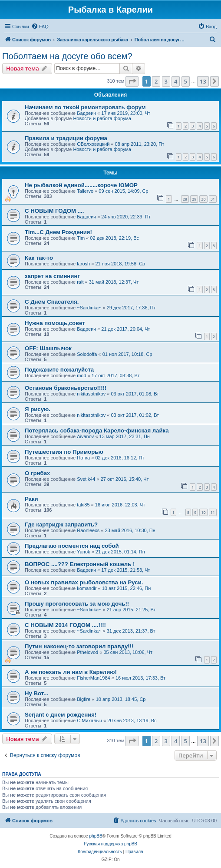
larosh (83, 264)
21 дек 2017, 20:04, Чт (125, 329)
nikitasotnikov (91, 394)
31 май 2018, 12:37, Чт (114, 282)
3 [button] (166, 81)
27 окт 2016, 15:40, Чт (125, 479)
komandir (87, 588)
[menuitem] (40, 27)
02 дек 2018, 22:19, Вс (114, 238)
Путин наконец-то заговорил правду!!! (79, 646)
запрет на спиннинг (52, 276)
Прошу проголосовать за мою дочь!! (77, 604)
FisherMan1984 (93, 678)
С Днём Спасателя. (52, 302)
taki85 (83, 505)
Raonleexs (88, 530)
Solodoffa (87, 354)
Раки (31, 499)
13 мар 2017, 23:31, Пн (125, 436)
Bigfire (84, 699)
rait (80, 282)
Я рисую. (38, 409)
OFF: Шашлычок (48, 348)
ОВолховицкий (93, 144)
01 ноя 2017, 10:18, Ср (127, 354)
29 (194, 199)
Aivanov (85, 436)
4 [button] (176, 81)
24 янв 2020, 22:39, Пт (126, 217)
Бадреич (86, 113)
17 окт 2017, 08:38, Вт (116, 375)
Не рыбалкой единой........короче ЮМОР (81, 185)
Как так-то (39, 258)
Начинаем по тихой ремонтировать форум (85, 107)
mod (81, 375)
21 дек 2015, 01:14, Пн (120, 552)
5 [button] (186, 81)
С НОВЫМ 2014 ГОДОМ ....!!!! (65, 625)
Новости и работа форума (102, 118)
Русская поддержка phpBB (110, 844)
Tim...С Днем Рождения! (58, 232)
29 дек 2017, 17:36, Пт (131, 308)
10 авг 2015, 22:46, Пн (127, 588)
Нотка (83, 458)
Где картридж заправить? (61, 524)
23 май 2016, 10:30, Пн (130, 530)
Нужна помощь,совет (55, 323)
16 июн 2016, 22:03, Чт (120, 505)
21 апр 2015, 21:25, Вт (131, 610)
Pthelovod (87, 652)
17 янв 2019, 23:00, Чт (126, 113)
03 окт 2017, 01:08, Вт (135, 394)
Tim (81, 238)
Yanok (83, 552)
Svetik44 (86, 479)
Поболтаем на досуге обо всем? (67, 56)
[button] (132, 81)
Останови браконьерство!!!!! (66, 388)
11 (213, 512)
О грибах (37, 473)
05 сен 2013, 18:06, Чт (128, 652)
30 (203, 199)
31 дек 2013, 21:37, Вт (131, 631)
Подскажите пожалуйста (59, 370)
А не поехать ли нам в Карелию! (71, 672)
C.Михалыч (89, 721)
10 (203, 512)
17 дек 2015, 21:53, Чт (125, 570)
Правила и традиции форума (66, 138)
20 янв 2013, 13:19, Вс (132, 721)
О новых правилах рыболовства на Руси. (84, 582)
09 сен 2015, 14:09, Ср (123, 191)
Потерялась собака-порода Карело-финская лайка (97, 431)
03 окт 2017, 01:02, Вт (135, 415)
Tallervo (85, 191)
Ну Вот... (36, 693)
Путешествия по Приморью (64, 452)
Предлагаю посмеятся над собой (72, 546)
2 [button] (156, 81)
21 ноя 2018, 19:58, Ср (120, 264)
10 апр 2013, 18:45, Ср (121, 699)
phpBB (96, 836)
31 (213, 199)
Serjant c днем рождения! (61, 715)
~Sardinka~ (89, 308)
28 (185, 199)
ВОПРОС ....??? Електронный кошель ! (80, 564)
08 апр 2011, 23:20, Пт (140, 144)
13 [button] (203, 81)
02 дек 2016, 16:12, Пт (120, 458)
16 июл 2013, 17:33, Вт (140, 678)
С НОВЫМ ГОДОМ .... (54, 211)
